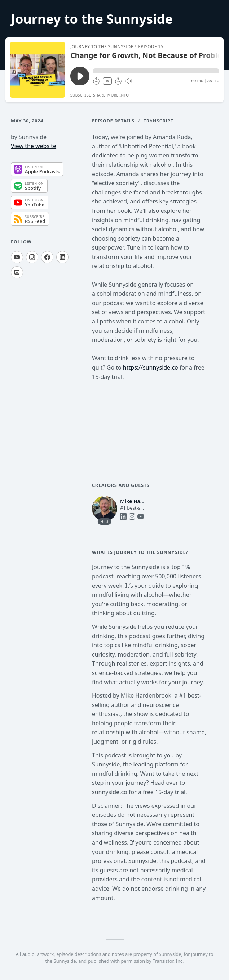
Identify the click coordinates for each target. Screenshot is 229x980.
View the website (34, 146)
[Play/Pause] (38, 70)
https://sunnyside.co (150, 367)
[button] (156, 71)
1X (107, 81)
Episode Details (113, 121)
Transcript (158, 121)
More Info (118, 95)
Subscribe (81, 95)
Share (99, 95)
